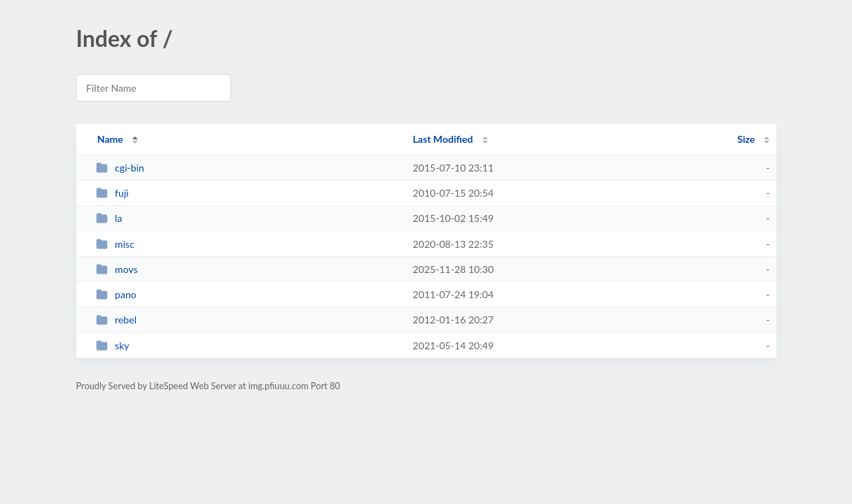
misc (115, 244)
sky (113, 345)
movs (117, 269)
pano (116, 294)
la (109, 218)
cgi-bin (120, 168)
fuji (112, 193)
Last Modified (443, 139)
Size (746, 139)
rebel (116, 320)
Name (110, 139)
